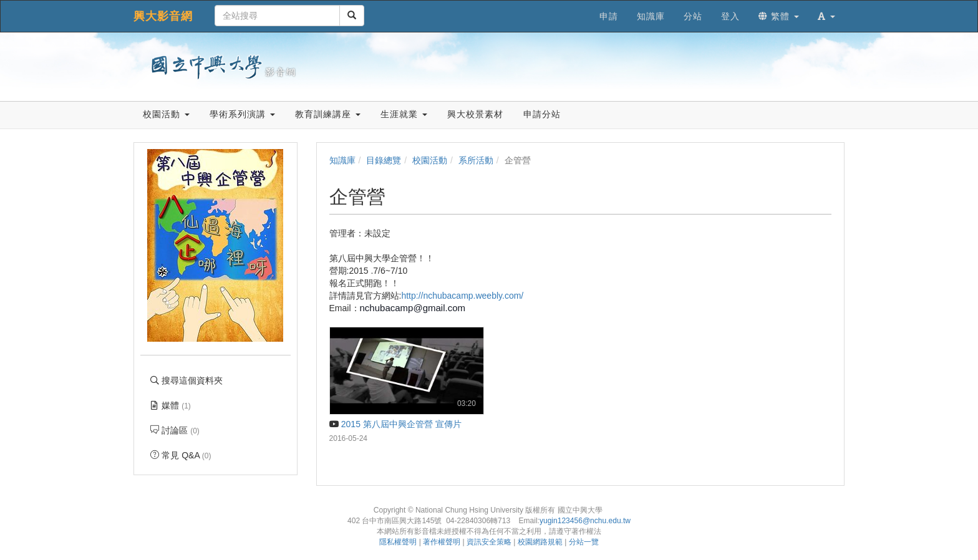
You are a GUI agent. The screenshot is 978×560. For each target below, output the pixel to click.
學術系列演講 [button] (242, 114)
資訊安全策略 (489, 542)
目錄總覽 (384, 160)
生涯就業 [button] (404, 114)
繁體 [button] (779, 16)
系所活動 (476, 160)
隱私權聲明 (398, 542)
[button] (826, 16)
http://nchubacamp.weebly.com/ (462, 296)
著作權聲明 (442, 542)
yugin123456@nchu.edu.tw (585, 521)
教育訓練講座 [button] (328, 114)
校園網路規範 (540, 542)
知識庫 (342, 160)
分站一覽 (584, 542)
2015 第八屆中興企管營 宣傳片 (395, 424)
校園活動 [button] (166, 114)
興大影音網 (163, 16)
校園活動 (430, 160)
